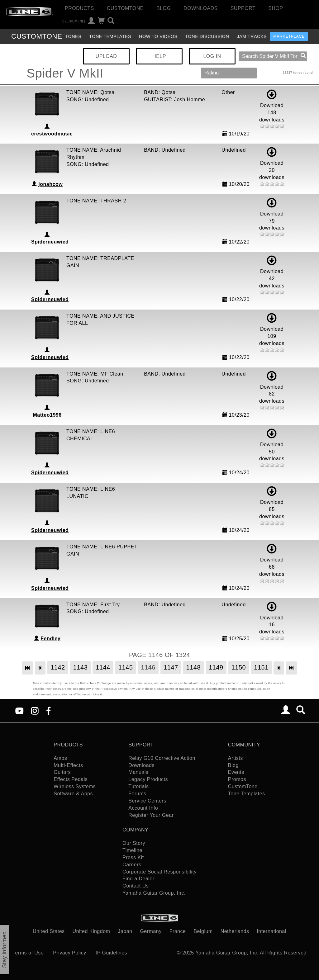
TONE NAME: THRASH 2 (96, 201)
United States (49, 931)
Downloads (200, 8)
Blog (164, 8)
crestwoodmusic (52, 134)
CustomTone (125, 8)
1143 (81, 667)
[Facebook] (48, 710)
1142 (58, 667)
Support (243, 8)
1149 (216, 667)
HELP (159, 56)
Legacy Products (148, 779)
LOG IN (212, 56)
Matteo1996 (47, 415)
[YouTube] (19, 710)
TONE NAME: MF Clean (95, 374)
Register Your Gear (151, 815)
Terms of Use (28, 953)
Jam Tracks (252, 36)
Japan (125, 931)
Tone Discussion (207, 36)
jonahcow (50, 184)
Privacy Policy (70, 953)
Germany (151, 931)
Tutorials (138, 786)
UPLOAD (106, 56)
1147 (171, 667)
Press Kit (133, 857)
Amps (60, 758)
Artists (236, 758)
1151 (261, 667)
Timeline (132, 850)
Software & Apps (73, 794)
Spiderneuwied (50, 242)
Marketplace (289, 36)
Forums (137, 794)
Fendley (50, 639)
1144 (103, 667)
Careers (132, 865)
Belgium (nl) (74, 21)
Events (236, 772)
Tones (73, 36)
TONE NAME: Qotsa (90, 92)
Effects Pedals (71, 779)
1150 (239, 667)
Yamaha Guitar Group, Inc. (154, 893)
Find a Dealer (138, 879)
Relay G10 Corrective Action (162, 758)
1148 (194, 667)
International (271, 931)
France (178, 931)
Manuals (138, 772)
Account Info (143, 808)
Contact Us (136, 886)
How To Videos (158, 36)
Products (79, 8)
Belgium (203, 931)
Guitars (62, 772)
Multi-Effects (68, 765)
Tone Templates (110, 36)
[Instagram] (35, 710)
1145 (126, 667)
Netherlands (235, 931)
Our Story (134, 843)
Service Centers (147, 801)
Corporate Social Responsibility (159, 872)
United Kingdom (91, 931)
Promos (237, 779)
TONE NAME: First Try (93, 605)
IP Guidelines (111, 953)
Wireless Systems (75, 786)
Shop (276, 8)
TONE (37, 36)
